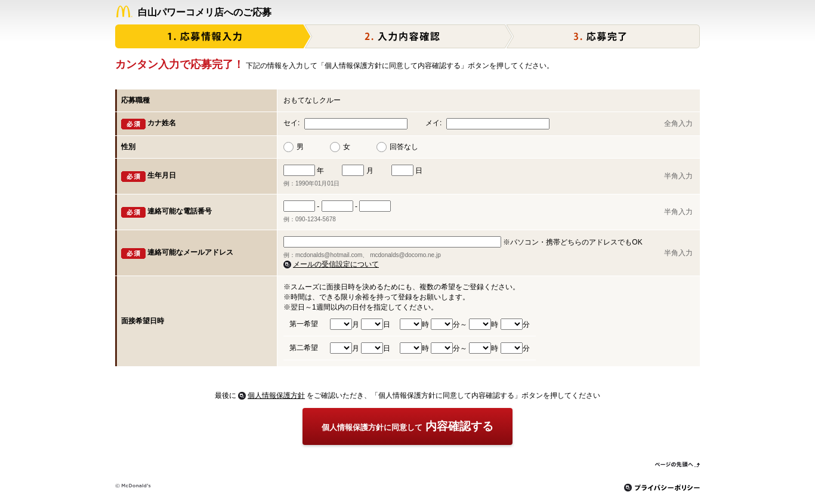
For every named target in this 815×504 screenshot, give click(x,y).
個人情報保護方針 (276, 395)
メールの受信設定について (336, 264)
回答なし (404, 147)
